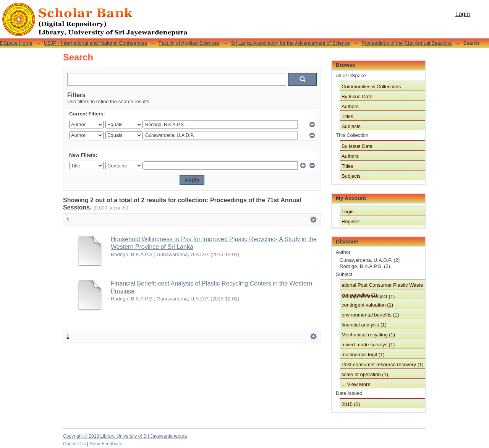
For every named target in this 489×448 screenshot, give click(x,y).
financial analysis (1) (364, 325)
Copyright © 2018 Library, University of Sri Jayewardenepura (125, 436)
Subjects (351, 126)
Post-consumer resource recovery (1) (383, 364)
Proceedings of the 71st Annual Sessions (406, 43)
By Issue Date (357, 97)
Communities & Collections (371, 87)
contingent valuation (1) (367, 305)
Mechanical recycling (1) (368, 335)
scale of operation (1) (365, 374)
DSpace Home (16, 43)
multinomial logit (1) (363, 355)
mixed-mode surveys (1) (368, 345)
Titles (347, 116)
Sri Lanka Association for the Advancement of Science (290, 43)
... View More (356, 384)
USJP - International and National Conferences (96, 43)
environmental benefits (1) (370, 315)
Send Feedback (106, 444)
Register (351, 222)
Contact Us (74, 444)
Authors (350, 106)
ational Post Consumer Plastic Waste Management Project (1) (382, 286)
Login (463, 14)
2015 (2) (351, 404)
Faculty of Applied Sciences (189, 43)
